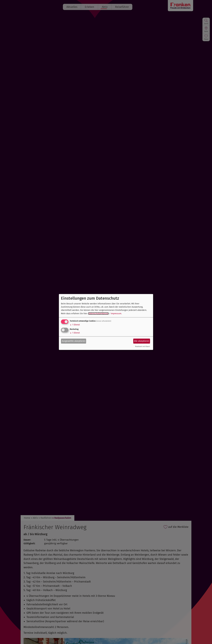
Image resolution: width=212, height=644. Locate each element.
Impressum (116, 314)
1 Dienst (75, 325)
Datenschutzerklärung (98, 314)
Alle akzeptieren (142, 341)
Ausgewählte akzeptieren (74, 341)
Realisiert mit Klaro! (143, 346)
